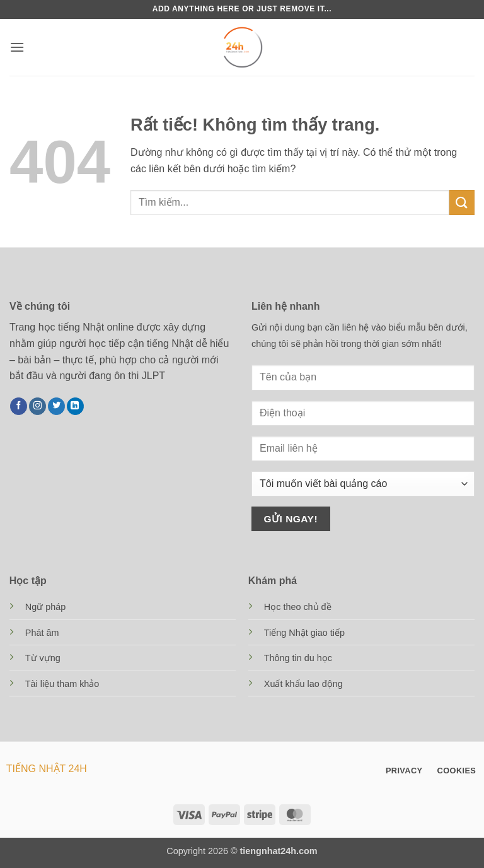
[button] (17, 47)
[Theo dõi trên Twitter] (56, 406)
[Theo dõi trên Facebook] (19, 406)
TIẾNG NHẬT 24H (47, 769)
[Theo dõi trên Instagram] (37, 406)
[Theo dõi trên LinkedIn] (75, 406)
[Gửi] (462, 202)
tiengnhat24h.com (279, 851)
